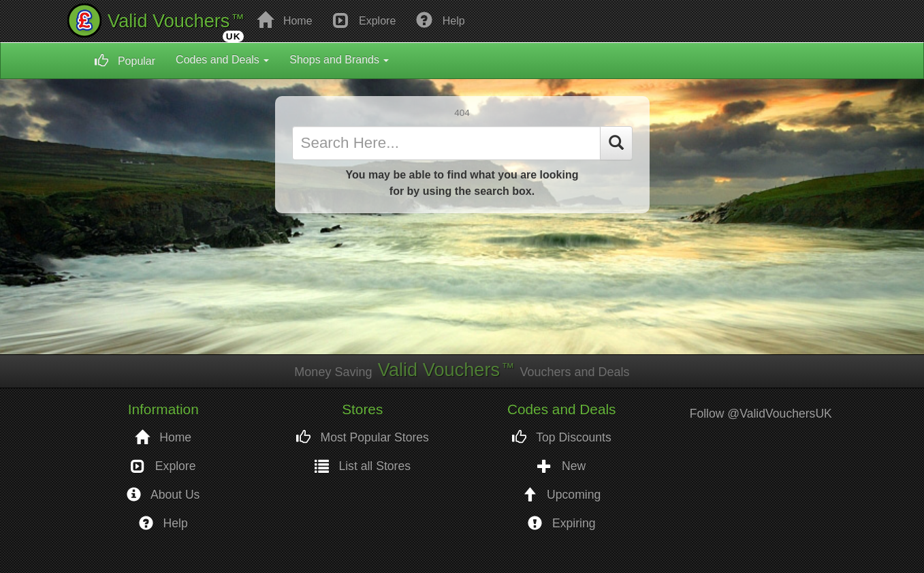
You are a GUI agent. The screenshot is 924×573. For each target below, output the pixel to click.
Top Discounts (562, 438)
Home (284, 20)
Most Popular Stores (363, 438)
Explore (365, 20)
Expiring (561, 524)
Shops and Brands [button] (339, 60)
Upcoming (561, 495)
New (561, 466)
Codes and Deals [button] (222, 60)
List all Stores (363, 466)
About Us (163, 495)
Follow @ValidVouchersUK (761, 414)
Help (440, 20)
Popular (125, 61)
